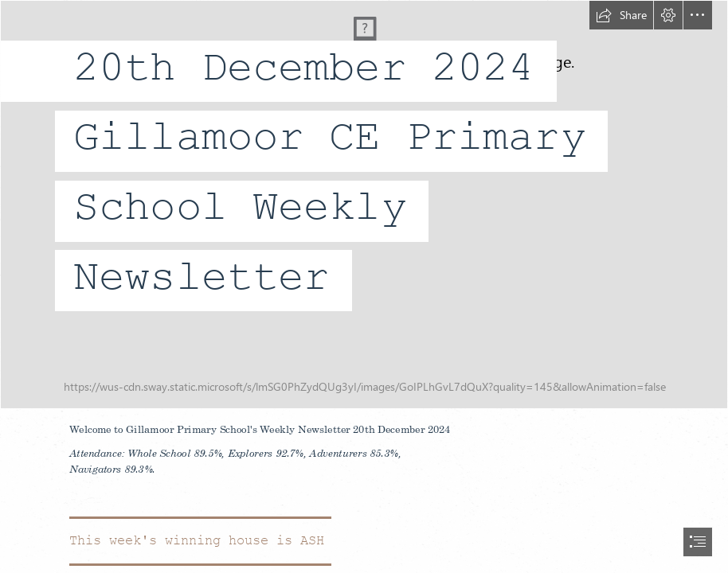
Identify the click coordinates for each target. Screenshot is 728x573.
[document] (364, 286)
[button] (621, 15)
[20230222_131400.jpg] (364, 205)
